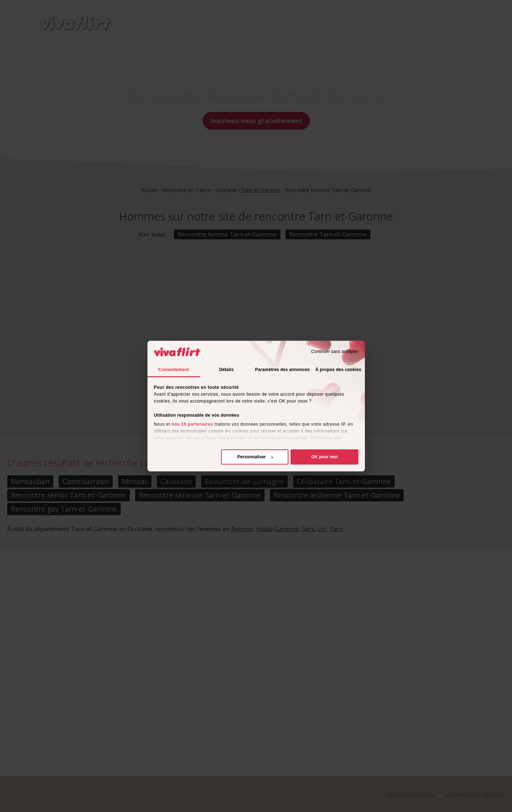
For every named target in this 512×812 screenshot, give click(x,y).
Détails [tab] (226, 370)
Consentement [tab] (174, 370)
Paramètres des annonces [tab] (282, 370)
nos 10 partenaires (192, 424)
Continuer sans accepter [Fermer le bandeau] (334, 352)
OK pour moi (324, 457)
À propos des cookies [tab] (338, 370)
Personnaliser (255, 457)
